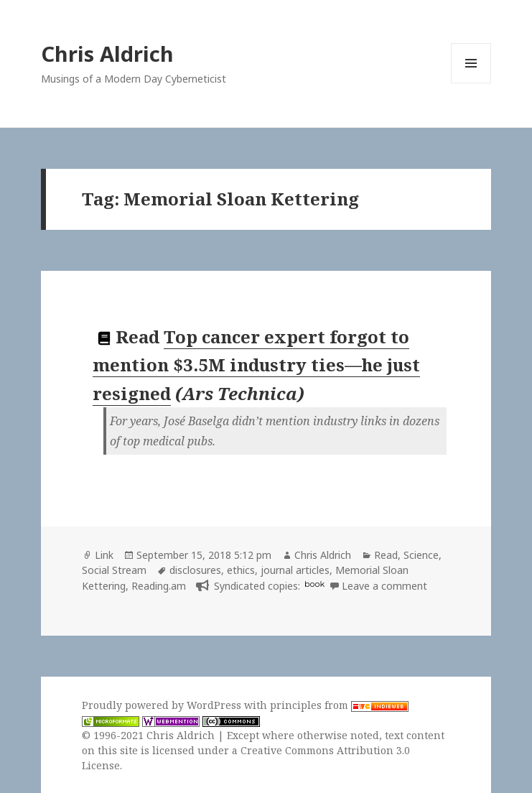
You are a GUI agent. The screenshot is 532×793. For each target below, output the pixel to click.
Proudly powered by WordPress (163, 705)
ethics (241, 570)
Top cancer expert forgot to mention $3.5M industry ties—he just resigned (256, 365)
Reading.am (159, 586)
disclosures (195, 570)
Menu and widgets (471, 83)
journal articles (295, 570)
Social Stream (114, 570)
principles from (339, 705)
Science (421, 555)
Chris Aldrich (107, 54)
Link (104, 555)
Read (386, 555)
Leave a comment (384, 586)
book (314, 584)
